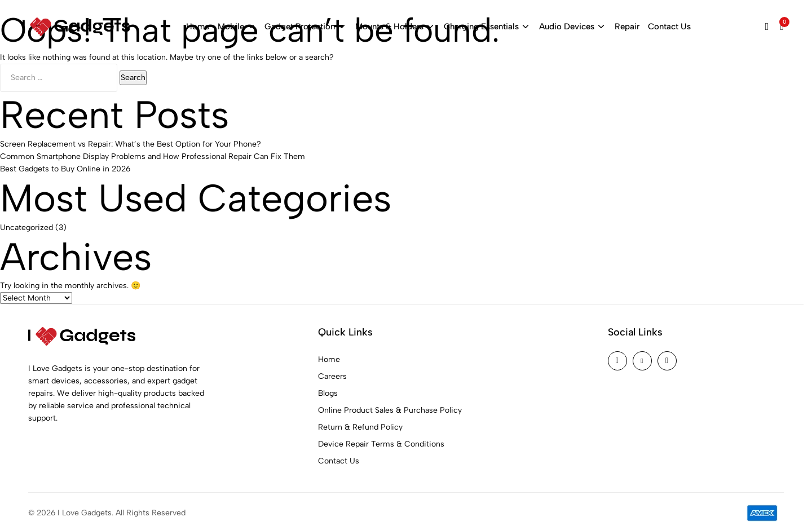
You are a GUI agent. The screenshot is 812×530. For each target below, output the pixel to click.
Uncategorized (27, 224)
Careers (332, 374)
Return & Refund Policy (360, 424)
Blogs (328, 390)
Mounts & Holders (395, 27)
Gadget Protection (306, 27)
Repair (627, 26)
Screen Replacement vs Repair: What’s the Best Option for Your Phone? (131, 141)
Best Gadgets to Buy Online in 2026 (65, 166)
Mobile (237, 27)
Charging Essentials (487, 27)
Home (198, 26)
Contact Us (669, 26)
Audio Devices (573, 27)
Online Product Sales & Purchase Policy (390, 407)
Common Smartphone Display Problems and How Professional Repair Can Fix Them (153, 154)
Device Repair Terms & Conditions (381, 441)
